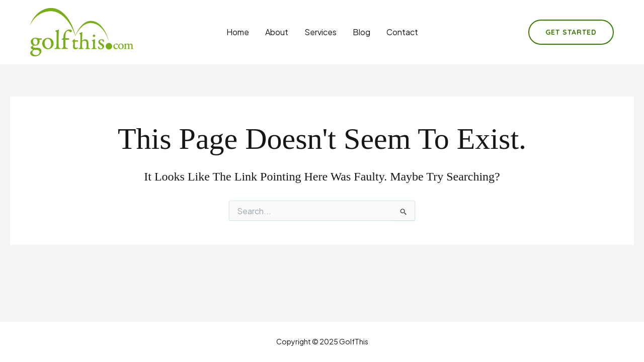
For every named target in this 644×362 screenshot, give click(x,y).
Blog (361, 32)
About (277, 32)
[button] (571, 32)
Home (238, 32)
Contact (402, 32)
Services (320, 32)
